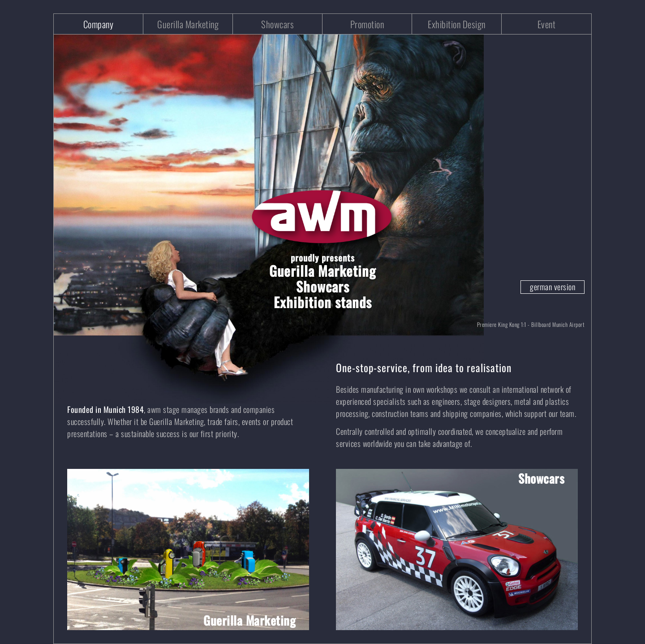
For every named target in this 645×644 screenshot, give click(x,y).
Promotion (367, 24)
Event (547, 24)
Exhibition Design (457, 24)
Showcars (277, 24)
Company (99, 24)
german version (553, 287)
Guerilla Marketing (188, 24)
